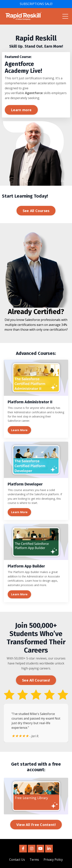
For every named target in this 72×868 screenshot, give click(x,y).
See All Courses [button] (36, 211)
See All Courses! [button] (36, 680)
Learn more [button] (21, 110)
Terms (34, 860)
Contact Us (17, 860)
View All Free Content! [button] (36, 825)
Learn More (19, 430)
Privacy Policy (53, 860)
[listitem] (36, 41)
